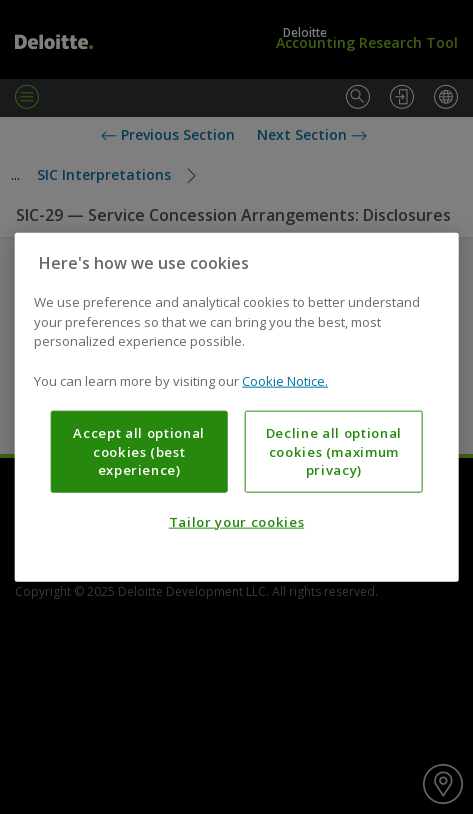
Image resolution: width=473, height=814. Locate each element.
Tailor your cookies (236, 522)
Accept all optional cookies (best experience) (138, 451)
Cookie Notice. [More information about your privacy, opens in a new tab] (285, 380)
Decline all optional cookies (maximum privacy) (334, 451)
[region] (236, 407)
